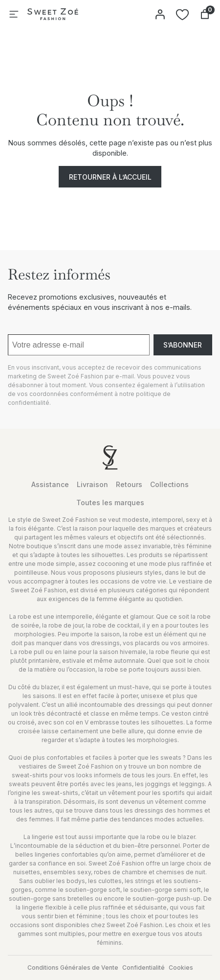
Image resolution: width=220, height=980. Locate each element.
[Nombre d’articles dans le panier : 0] (205, 14)
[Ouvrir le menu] (14, 14)
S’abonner (183, 345)
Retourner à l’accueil (110, 177)
